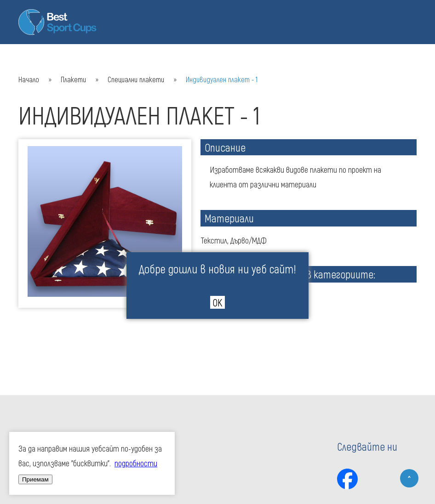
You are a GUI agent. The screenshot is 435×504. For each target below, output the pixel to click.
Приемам (35, 479)
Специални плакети (136, 79)
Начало (29, 79)
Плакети (73, 79)
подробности (136, 463)
